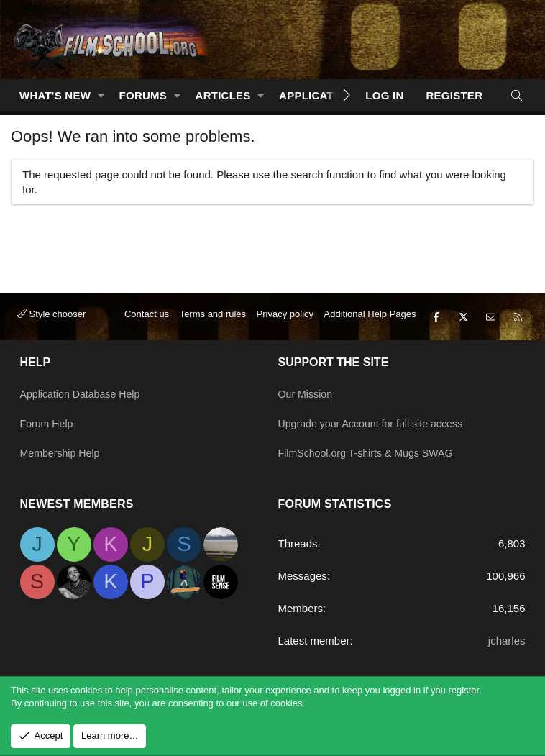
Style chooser (51, 327)
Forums (143, 95)
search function (328, 174)
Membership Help (63, 456)
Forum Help (48, 428)
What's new (55, 95)
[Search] (517, 95)
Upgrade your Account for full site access (376, 428)
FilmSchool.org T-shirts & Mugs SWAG (371, 456)
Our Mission (307, 400)
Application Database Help (84, 400)
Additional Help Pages (370, 327)
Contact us (147, 327)
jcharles (507, 641)
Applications (320, 95)
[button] (101, 95)
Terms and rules (213, 327)
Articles (223, 95)
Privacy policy (285, 327)
